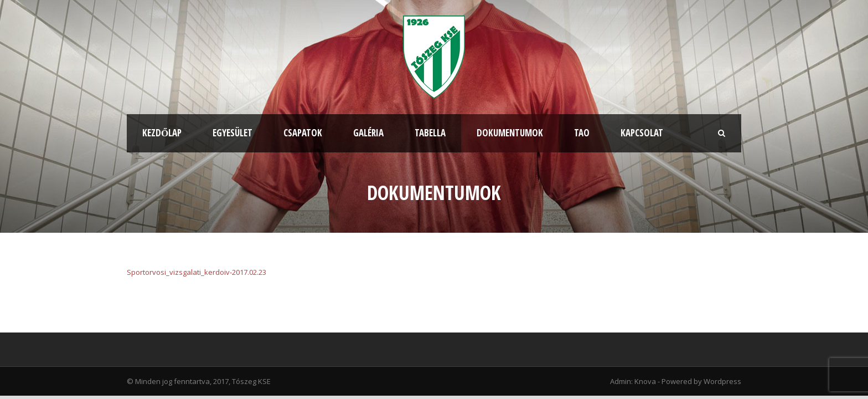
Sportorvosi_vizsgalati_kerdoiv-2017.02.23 (197, 272)
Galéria (368, 133)
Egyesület (232, 133)
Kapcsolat (642, 133)
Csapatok (303, 133)
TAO (582, 133)
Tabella (430, 133)
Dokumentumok (510, 133)
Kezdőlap (162, 133)
